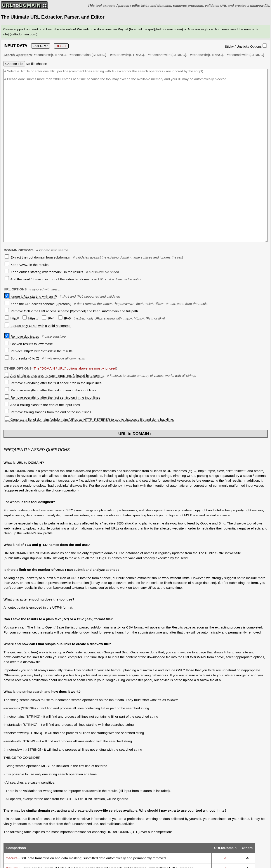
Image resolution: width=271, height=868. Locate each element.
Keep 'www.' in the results (27, 265)
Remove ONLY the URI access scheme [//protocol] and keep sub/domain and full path (71, 311)
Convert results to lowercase (29, 344)
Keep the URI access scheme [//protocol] (38, 304)
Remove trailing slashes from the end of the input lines (48, 412)
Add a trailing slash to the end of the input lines (42, 405)
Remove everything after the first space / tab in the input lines (53, 383)
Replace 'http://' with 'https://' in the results (39, 351)
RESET (61, 46)
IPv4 (48, 318)
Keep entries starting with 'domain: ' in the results (44, 272)
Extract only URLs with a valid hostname (37, 326)
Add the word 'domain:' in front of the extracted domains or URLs (55, 279)
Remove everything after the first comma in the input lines (50, 390)
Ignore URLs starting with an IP (31, 296)
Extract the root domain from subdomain (37, 257)
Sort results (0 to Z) (22, 358)
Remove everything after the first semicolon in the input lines (52, 397)
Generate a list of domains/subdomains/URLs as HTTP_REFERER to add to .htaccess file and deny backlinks (89, 419)
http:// (12, 318)
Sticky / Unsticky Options (246, 46)
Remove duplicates (22, 336)
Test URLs (41, 46)
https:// (30, 318)
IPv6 (64, 318)
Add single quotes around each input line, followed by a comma (54, 376)
